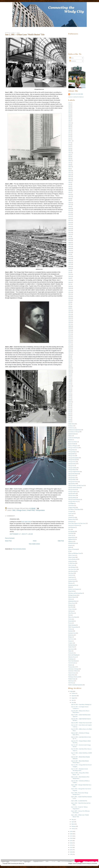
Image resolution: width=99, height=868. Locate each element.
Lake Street (71, 573)
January (73, 829)
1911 (69, 213)
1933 (69, 256)
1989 (69, 366)
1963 (69, 316)
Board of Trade (72, 444)
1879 (69, 147)
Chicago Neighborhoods (74, 472)
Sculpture (71, 643)
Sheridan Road (72, 645)
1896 (69, 183)
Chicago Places (72, 478)
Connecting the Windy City (17, 863)
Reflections (71, 635)
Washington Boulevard (74, 677)
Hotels (70, 547)
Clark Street (71, 505)
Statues (70, 651)
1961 (69, 312)
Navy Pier (71, 607)
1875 (69, 139)
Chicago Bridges (72, 452)
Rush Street (71, 639)
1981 (14, 510)
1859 (69, 115)
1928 (69, 246)
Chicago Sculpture (73, 492)
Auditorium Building (73, 438)
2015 (69, 414)
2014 (69, 412)
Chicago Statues (72, 495)
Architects (71, 426)
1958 (69, 306)
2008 (69, 400)
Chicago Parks (72, 476)
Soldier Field (71, 647)
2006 (69, 396)
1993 (69, 374)
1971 (69, 332)
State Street (71, 649)
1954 (69, 298)
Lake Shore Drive (72, 569)
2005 (69, 394)
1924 (69, 238)
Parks (70, 615)
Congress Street (72, 507)
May (73, 819)
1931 (69, 252)
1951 (69, 292)
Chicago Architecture (73, 448)
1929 (69, 248)
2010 (69, 404)
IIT (69, 551)
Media (70, 587)
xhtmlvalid (94, 863)
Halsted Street (72, 537)
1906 (69, 203)
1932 (69, 254)
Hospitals (71, 545)
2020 (71, 691)
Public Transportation (73, 627)
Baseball (70, 440)
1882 (69, 153)
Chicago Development (73, 458)
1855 (69, 109)
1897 (69, 185)
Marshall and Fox (72, 585)
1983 (69, 356)
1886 (69, 161)
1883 (69, 155)
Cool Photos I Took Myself (75, 509)
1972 (69, 334)
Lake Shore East (72, 571)
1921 (69, 232)
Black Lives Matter (73, 442)
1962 (69, 314)
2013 (69, 410)
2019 (69, 422)
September (74, 696)
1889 (69, 167)
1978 (69, 346)
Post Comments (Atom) (19, 549)
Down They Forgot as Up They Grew (77, 523)
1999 (69, 382)
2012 (69, 408)
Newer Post (8, 541)
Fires (69, 529)
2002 (69, 388)
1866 (69, 129)
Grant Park (71, 533)
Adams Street (71, 424)
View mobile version (34, 544)
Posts (71, 58)
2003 (69, 390)
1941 (69, 272)
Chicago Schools (72, 490)
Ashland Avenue (72, 434)
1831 (69, 103)
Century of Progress (73, 446)
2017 (69, 418)
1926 (69, 242)
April (73, 822)
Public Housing (72, 625)
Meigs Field (71, 591)
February (74, 826)
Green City (71, 535)
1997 (69, 378)
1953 (69, 296)
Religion (70, 637)
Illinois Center (72, 555)
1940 (69, 270)
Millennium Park (72, 601)
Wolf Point (71, 683)
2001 (69, 386)
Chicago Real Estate (73, 482)
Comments (73, 61)
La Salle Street (72, 563)
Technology (71, 659)
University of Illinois (73, 671)
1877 (69, 143)
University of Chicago (73, 669)
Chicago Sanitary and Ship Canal (76, 486)
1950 (69, 290)
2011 (69, 406)
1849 (69, 105)
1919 (69, 228)
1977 (69, 344)
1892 (69, 175)
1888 (69, 165)
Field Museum (72, 527)
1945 (69, 280)
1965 (69, 320)
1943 (69, 276)
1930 (69, 250)
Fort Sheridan (71, 531)
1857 (69, 111)
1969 (69, 328)
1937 (69, 264)
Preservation (71, 621)
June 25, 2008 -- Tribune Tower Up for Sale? (81, 723)
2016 (69, 416)
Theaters (70, 665)
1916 (69, 222)
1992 (69, 372)
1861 (69, 119)
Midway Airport (72, 597)
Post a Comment (10, 538)
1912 (69, 214)
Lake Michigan (72, 567)
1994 (69, 376)
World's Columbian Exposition (75, 685)
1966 (69, 322)
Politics (70, 619)
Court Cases (71, 513)
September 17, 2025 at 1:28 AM (21, 534)
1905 (69, 201)
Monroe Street (72, 603)
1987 (69, 364)
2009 (69, 402)
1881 (69, 151)
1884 (69, 157)
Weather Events (72, 679)
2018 (69, 420)
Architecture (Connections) (75, 430)
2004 (69, 392)
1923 (69, 236)
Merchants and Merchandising (75, 593)
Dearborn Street (72, 519)
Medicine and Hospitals (74, 589)
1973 (69, 336)
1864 (69, 125)
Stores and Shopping (73, 655)
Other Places (71, 613)
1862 (69, 121)
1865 (69, 127)
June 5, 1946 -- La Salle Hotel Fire (79, 801)
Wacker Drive (72, 675)
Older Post (61, 541)
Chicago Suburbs (72, 498)
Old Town (71, 611)
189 (69, 169)
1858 (69, 113)
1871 (69, 133)
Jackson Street (72, 561)
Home (35, 541)
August (73, 698)
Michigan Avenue (72, 595)
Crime (70, 515)
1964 (69, 318)
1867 (69, 131)
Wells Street (71, 681)
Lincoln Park (71, 579)
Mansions (71, 583)
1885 (69, 159)
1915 (69, 220)
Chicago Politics (72, 479)
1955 (69, 300)
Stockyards (71, 653)
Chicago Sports (72, 493)
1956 (69, 302)
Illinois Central (72, 557)
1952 (69, 294)
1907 (69, 205)
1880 (69, 149)
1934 (69, 258)
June (73, 702)
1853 (69, 107)
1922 (69, 234)
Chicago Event (21, 510)
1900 (69, 191)
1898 (69, 187)
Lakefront (71, 575)
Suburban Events (72, 657)
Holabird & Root (72, 543)
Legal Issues (71, 577)
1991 (69, 370)
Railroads (71, 631)
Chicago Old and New (77, 94)
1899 (69, 189)
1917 (69, 224)
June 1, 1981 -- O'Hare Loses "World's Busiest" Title (25, 35)
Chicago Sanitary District (74, 487)
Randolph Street (72, 633)
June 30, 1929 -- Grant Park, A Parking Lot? (81, 704)
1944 (69, 278)
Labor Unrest (71, 565)
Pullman (70, 629)
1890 (69, 171)
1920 (69, 230)
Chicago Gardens (72, 468)
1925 (69, 240)
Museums (71, 605)
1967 (69, 324)
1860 (69, 117)
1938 (69, 266)
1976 (69, 342)
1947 (69, 284)
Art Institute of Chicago (74, 432)
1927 (69, 244)
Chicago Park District (73, 474)
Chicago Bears (72, 450)
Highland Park (72, 539)
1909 (69, 208)
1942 (69, 274)
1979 (69, 348)
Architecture (71, 428)
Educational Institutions (74, 525)
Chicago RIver (72, 484)
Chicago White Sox (73, 501)
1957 (69, 304)
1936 (69, 262)
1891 (69, 173)
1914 (69, 219)
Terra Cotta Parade (73, 661)
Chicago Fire (71, 466)
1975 (69, 340)
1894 (69, 179)
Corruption (71, 511)
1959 (69, 308)
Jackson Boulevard (73, 559)
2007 (69, 398)
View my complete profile (76, 97)
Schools (70, 641)
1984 (69, 358)
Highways (71, 541)
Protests (70, 623)
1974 (69, 338)
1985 (69, 360)
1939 (69, 268)
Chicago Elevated (72, 460)
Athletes (70, 436)
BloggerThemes (82, 863)
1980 (69, 350)
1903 (69, 197)
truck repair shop (26, 522)
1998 (69, 380)
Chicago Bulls (72, 454)
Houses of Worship (73, 549)
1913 (69, 216)
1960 (69, 310)
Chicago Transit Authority (74, 499)
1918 (69, 226)
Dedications (71, 521)
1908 (69, 207)
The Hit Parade (72, 663)
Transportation (40, 510)
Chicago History (72, 470)
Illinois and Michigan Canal (75, 553)
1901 (69, 193)
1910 (69, 211)
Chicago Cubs (72, 456)
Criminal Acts (72, 517)
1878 (69, 145)
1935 (69, 260)
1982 (69, 354)
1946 (69, 282)
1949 (69, 288)
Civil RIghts (71, 503)
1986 (69, 362)
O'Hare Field (31, 510)
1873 (69, 137)
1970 (69, 330)
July (72, 700)
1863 (69, 123)
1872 (69, 135)
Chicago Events (72, 464)
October (73, 693)
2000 (69, 384)
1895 (69, 181)
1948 (69, 286)
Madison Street (72, 581)
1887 (69, 163)
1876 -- (70, 141)
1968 (69, 326)
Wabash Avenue (72, 673)
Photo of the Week (73, 617)
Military (70, 599)
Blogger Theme (72, 863)
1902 (69, 195)
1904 (69, 199)
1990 (69, 368)
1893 (69, 177)
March (73, 824)
